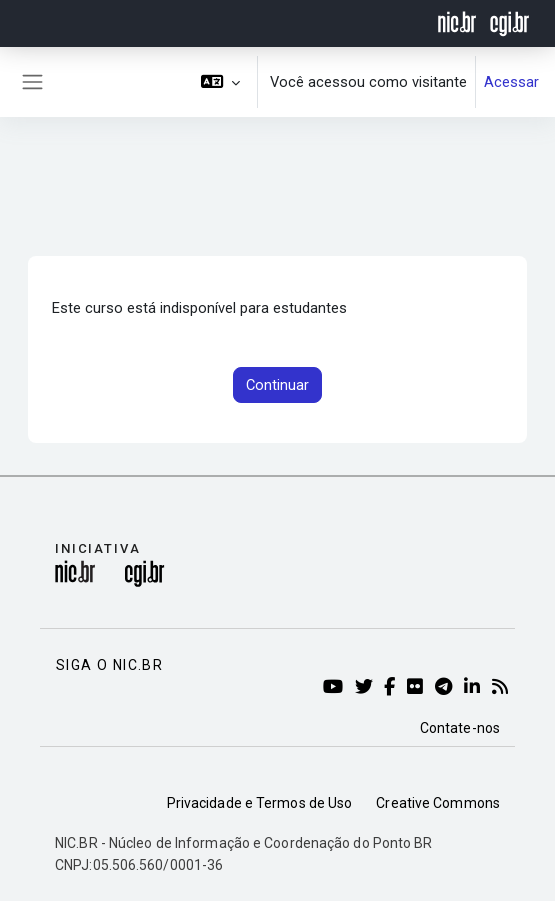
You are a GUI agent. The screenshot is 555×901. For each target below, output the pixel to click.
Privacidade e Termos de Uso (260, 803)
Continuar (277, 385)
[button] (221, 82)
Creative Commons (438, 803)
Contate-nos (460, 728)
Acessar (511, 82)
